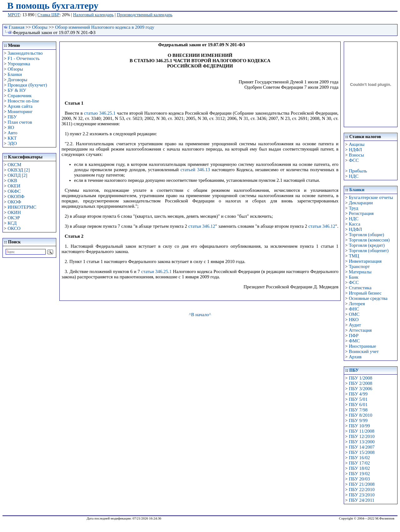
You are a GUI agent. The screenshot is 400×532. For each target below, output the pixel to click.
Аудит (355, 325)
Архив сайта (20, 106)
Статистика (360, 288)
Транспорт (359, 266)
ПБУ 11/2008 (362, 431)
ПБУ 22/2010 (362, 490)
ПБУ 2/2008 (360, 383)
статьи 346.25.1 (157, 271)
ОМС (354, 314)
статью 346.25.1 (100, 113)
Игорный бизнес (365, 293)
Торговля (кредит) (367, 245)
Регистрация (361, 213)
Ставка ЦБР (49, 15)
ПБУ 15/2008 (362, 452)
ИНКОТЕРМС (22, 207)
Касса (355, 224)
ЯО (11, 127)
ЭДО (12, 143)
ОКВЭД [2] (19, 170)
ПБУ (12, 117)
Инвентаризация (365, 261)
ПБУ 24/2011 (362, 500)
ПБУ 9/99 (358, 420)
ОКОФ (14, 202)
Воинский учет (364, 351)
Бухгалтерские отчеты (371, 197)
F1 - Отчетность (23, 58)
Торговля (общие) (366, 235)
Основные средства (368, 298)
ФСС (354, 160)
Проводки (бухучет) (27, 85)
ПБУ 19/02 (359, 474)
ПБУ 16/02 (359, 458)
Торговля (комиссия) (369, 240)
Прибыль (358, 171)
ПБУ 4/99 (358, 394)
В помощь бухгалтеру (53, 5)
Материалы (360, 272)
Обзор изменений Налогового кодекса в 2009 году (105, 27)
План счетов (20, 122)
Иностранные (362, 346)
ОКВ (12, 181)
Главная (17, 27)
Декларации (361, 203)
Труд (353, 208)
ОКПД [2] (17, 175)
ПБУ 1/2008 (360, 378)
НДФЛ (355, 150)
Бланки (15, 74)
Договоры (17, 80)
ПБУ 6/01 (358, 405)
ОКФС (14, 191)
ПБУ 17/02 (359, 463)
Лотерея (357, 304)
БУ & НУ (17, 90)
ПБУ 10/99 (359, 426)
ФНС (354, 309)
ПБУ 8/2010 (360, 415)
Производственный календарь (145, 15)
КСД (12, 223)
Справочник (20, 96)
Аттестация (360, 330)
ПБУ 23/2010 (362, 495)
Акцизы (357, 144)
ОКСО (14, 228)
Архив (355, 357)
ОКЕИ (14, 186)
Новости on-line (23, 101)
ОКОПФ (16, 196)
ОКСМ (14, 165)
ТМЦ (354, 256)
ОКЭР (14, 218)
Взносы (356, 155)
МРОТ (14, 15)
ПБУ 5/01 (358, 399)
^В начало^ (200, 315)
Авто (12, 133)
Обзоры (40, 27)
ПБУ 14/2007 (362, 447)
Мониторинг (20, 112)
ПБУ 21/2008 (362, 484)
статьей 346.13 (195, 170)
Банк (354, 277)
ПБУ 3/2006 (360, 389)
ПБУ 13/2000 (362, 442)
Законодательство (25, 53)
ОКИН (14, 212)
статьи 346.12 (202, 226)
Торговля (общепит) (369, 251)
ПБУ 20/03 (359, 479)
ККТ (12, 138)
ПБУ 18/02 (359, 468)
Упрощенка (19, 64)
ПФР (354, 336)
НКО (354, 320)
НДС (354, 176)
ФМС (354, 341)
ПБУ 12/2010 (362, 436)
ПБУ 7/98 (358, 410)
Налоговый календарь (93, 15)
